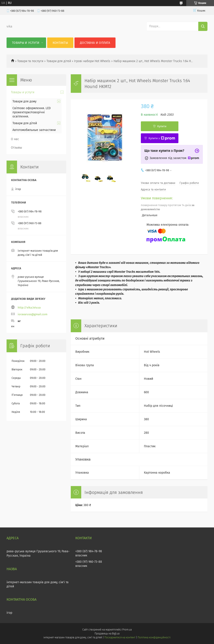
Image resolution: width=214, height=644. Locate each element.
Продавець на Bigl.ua (107, 634)
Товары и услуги (26, 43)
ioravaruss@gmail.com (33, 314)
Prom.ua (127, 630)
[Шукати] (203, 26)
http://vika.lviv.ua (29, 308)
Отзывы (16, 148)
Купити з (162, 138)
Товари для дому (24, 101)
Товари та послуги (30, 61)
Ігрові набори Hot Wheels (92, 61)
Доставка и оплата (95, 43)
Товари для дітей (59, 61)
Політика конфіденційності (154, 637)
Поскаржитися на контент (120, 637)
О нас (15, 139)
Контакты (60, 43)
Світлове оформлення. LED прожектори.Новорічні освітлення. (32, 112)
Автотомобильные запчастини (34, 130)
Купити (162, 126)
